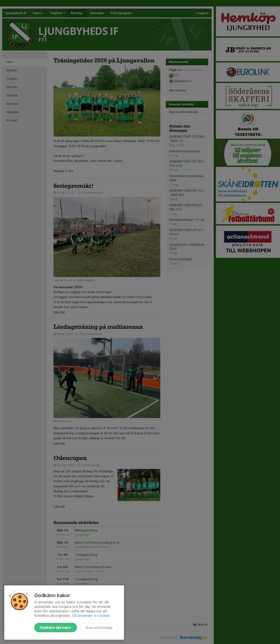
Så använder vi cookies (91, 616)
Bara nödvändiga (99, 628)
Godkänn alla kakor (56, 628)
